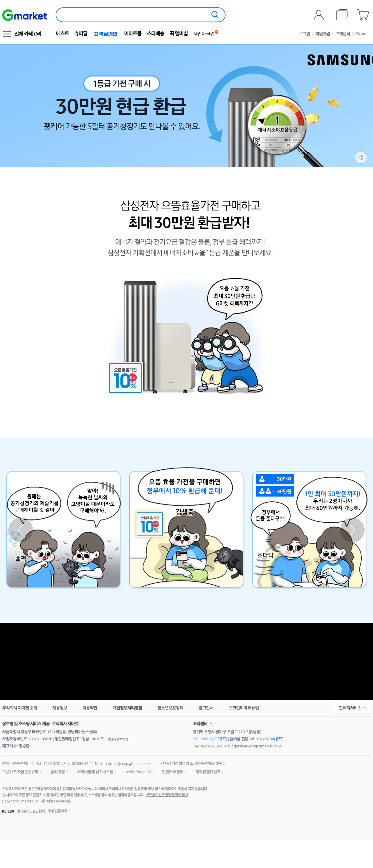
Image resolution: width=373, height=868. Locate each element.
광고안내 (206, 708)
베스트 (62, 34)
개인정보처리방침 (127, 708)
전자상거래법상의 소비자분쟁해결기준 (191, 764)
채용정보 (60, 708)
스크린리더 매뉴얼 (244, 708)
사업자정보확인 (119, 739)
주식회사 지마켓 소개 (20, 708)
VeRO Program (137, 772)
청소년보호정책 (170, 708)
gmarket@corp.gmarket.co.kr (258, 746)
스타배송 (155, 34)
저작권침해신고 (208, 772)
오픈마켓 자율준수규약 (20, 772)
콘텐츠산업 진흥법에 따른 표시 (167, 795)
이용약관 (90, 708)
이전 (21, 530)
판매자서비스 (350, 708)
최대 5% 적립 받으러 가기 (186, 662)
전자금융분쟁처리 (16, 764)
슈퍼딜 (81, 34)
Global (361, 34)
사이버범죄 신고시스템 (95, 772)
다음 (352, 530)
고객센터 (343, 34)
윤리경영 (58, 772)
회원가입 (323, 34)
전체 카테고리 (28, 34)
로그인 (304, 34)
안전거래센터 (173, 772)
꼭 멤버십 (179, 34)
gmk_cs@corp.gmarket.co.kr (128, 764)
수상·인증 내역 (57, 811)
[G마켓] (25, 15)
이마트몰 (133, 34)
